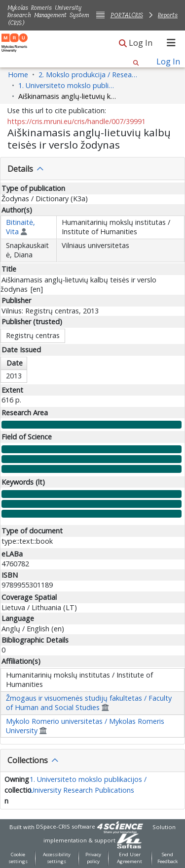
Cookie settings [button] (18, 858)
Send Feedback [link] (167, 858)
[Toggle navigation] (171, 43)
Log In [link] (141, 43)
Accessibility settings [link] (57, 858)
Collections (28, 760)
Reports (168, 15)
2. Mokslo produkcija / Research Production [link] (88, 75)
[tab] (92, 169)
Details (20, 169)
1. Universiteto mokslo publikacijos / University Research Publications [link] (68, 85)
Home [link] (18, 75)
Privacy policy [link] (93, 858)
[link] (129, 840)
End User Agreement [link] (129, 858)
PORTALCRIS (127, 15)
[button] (123, 44)
